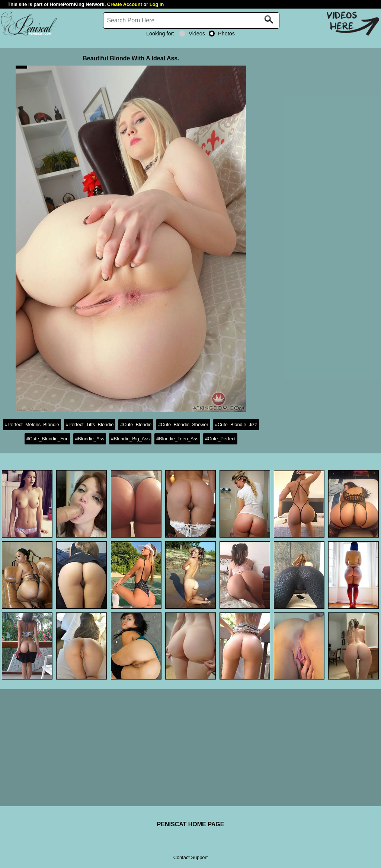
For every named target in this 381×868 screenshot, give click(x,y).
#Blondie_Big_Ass (130, 439)
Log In (157, 4)
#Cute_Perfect (220, 439)
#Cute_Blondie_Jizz (236, 425)
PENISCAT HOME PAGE (191, 824)
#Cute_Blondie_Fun (47, 439)
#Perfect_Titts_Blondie (90, 425)
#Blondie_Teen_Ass (177, 439)
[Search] (191, 20)
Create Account (125, 4)
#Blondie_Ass (90, 439)
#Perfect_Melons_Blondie (32, 425)
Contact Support (190, 857)
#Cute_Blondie (136, 425)
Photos (222, 34)
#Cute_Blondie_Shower (183, 425)
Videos (192, 34)
